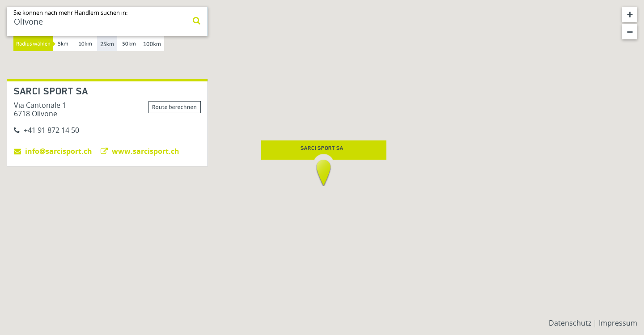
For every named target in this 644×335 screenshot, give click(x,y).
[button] (324, 173)
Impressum (618, 323)
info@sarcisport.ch (53, 151)
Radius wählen (33, 44)
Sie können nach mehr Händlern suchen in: (70, 13)
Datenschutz (571, 323)
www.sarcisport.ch (140, 151)
